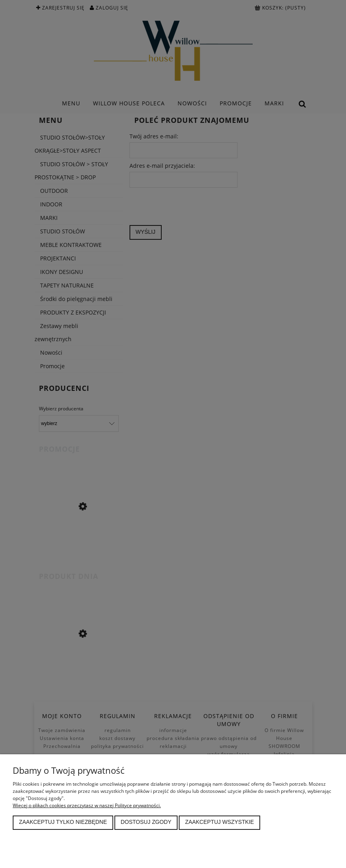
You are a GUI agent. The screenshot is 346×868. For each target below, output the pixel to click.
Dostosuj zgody (146, 822)
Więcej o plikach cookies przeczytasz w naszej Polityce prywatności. (87, 805)
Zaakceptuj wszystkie (219, 822)
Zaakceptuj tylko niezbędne (63, 822)
